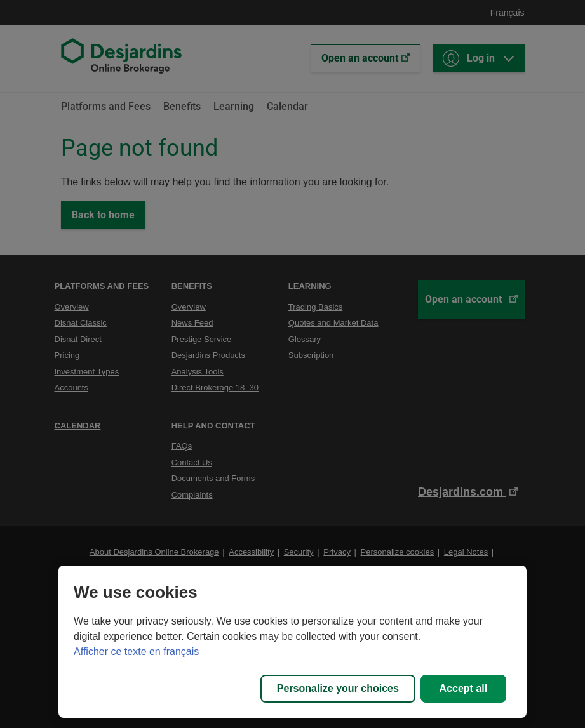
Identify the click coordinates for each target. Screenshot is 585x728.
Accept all (464, 688)
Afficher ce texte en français (136, 652)
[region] (292, 642)
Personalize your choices (338, 688)
